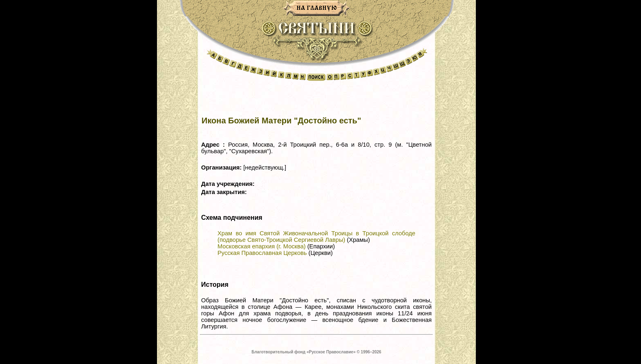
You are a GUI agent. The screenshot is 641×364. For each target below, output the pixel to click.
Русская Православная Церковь (262, 253)
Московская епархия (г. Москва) (262, 246)
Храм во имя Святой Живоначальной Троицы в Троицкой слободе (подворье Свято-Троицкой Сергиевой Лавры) (316, 237)
